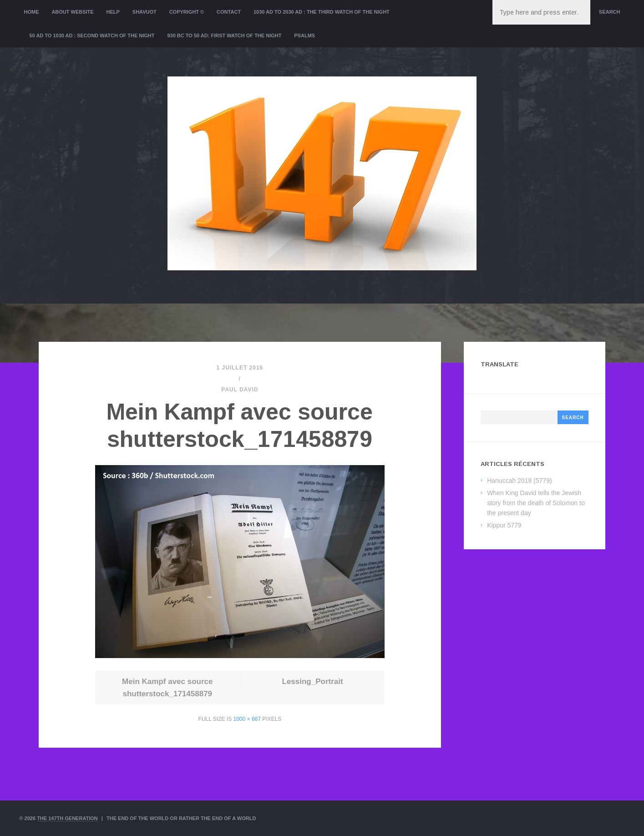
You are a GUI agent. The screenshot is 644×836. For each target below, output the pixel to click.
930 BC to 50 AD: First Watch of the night (224, 35)
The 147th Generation (67, 818)
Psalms (304, 35)
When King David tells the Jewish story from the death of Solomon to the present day (536, 503)
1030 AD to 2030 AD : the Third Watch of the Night (322, 12)
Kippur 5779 (504, 525)
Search (609, 12)
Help (113, 12)
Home (32, 12)
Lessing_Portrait (313, 681)
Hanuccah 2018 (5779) (519, 481)
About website (72, 12)
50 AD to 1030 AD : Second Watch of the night (92, 35)
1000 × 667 (247, 719)
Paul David (240, 390)
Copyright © (187, 12)
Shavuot (145, 12)
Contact (229, 12)
